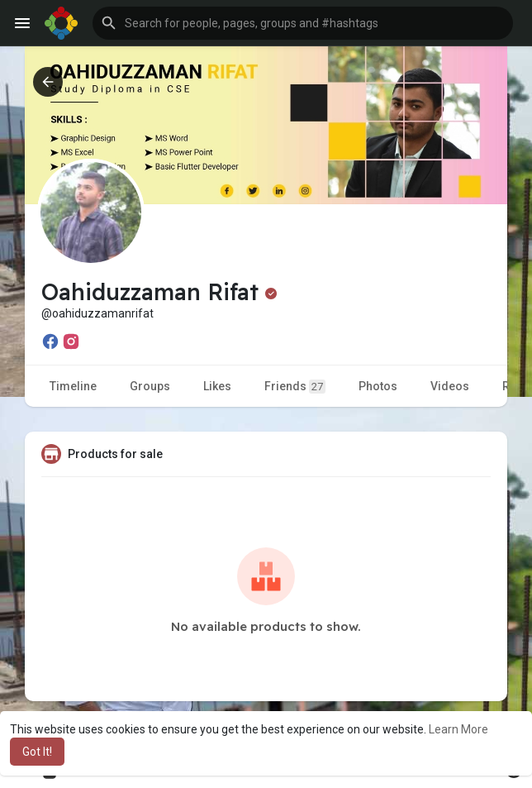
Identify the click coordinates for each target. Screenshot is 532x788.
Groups (150, 386)
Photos (378, 386)
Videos (450, 386)
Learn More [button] (458, 729)
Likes (217, 386)
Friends (295, 387)
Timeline (73, 386)
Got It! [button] (37, 752)
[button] (303, 23)
